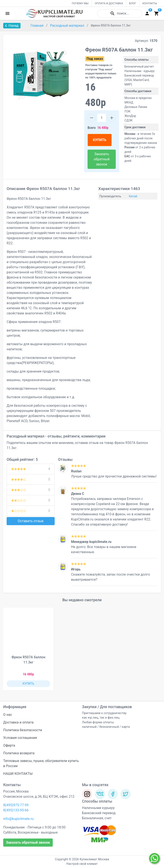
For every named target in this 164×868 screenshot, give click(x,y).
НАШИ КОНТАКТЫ (18, 774)
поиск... (119, 13)
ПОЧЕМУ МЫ (80, 3)
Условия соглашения (20, 738)
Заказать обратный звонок (102, 159)
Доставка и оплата (18, 722)
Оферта (9, 745)
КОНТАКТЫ (150, 3)
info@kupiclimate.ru (18, 819)
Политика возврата (19, 753)
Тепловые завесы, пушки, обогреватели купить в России (41, 763)
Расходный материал (67, 26)
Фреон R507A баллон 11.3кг (29, 660)
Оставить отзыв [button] (31, 521)
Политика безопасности (23, 730)
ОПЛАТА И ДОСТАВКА (109, 3)
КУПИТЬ (100, 140)
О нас (8, 715)
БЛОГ (133, 3)
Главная (37, 26)
